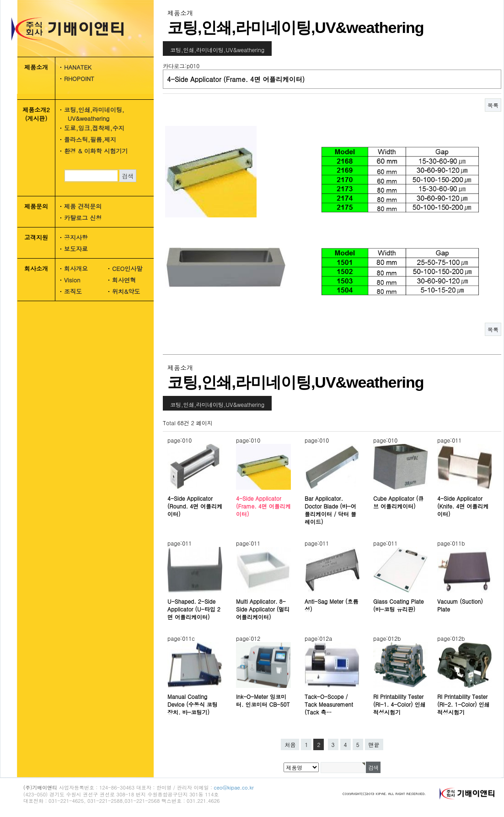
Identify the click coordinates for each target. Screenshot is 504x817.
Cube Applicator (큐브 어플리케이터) (398, 502)
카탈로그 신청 (83, 218)
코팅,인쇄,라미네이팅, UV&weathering (91, 114)
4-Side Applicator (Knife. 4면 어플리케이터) (463, 506)
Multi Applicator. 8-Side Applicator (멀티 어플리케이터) (263, 609)
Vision (72, 280)
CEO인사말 (127, 268)
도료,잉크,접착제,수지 (94, 128)
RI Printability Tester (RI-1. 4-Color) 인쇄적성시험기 (399, 704)
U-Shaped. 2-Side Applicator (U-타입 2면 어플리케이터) (194, 609)
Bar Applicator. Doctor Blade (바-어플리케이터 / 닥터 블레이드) (330, 510)
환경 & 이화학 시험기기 (96, 151)
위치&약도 (126, 291)
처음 (290, 744)
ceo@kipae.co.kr (234, 787)
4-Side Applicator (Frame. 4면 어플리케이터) (263, 506)
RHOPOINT (79, 78)
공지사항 (76, 237)
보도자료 (76, 249)
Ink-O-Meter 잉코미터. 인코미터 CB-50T (263, 700)
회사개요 (76, 268)
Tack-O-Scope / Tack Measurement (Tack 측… (329, 704)
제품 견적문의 (83, 206)
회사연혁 (124, 280)
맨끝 (374, 744)
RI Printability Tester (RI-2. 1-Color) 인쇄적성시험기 (463, 704)
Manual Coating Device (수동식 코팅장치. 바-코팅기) (193, 704)
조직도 (73, 291)
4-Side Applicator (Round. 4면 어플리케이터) (195, 506)
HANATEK (78, 67)
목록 (493, 105)
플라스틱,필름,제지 (90, 139)
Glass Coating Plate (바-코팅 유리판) (398, 605)
